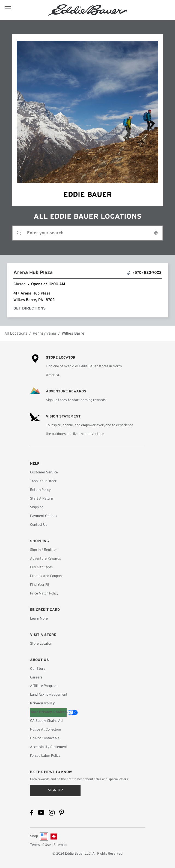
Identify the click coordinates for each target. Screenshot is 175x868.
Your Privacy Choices (48, 712)
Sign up (55, 790)
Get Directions (31, 308)
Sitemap (60, 845)
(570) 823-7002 (144, 273)
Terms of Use (40, 845)
